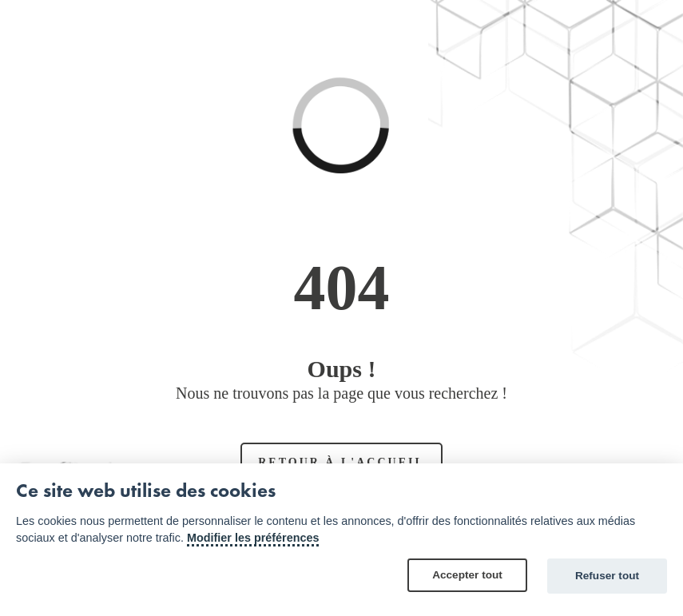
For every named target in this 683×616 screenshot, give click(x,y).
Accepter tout (467, 575)
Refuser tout (607, 576)
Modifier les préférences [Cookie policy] (253, 538)
